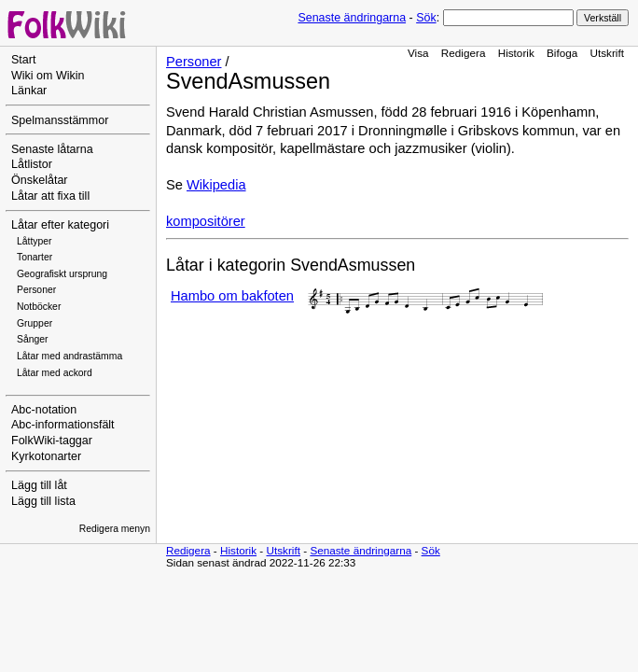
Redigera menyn (115, 529)
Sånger (33, 339)
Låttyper (35, 241)
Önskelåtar (40, 180)
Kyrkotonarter (46, 456)
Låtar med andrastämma (69, 356)
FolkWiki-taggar (52, 441)
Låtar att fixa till (50, 196)
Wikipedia (216, 185)
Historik (516, 53)
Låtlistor (32, 164)
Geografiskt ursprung (62, 274)
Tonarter (35, 257)
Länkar (29, 91)
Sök (426, 18)
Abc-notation (44, 410)
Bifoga (562, 53)
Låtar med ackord (55, 373)
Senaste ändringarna (352, 18)
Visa (418, 53)
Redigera (464, 53)
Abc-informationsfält (63, 425)
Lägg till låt (39, 485)
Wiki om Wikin (48, 76)
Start (23, 60)
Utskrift (607, 53)
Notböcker (39, 307)
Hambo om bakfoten (232, 296)
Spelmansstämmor (60, 120)
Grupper (35, 323)
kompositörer (206, 221)
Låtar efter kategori (60, 225)
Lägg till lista (43, 501)
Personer (36, 290)
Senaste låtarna (52, 149)
